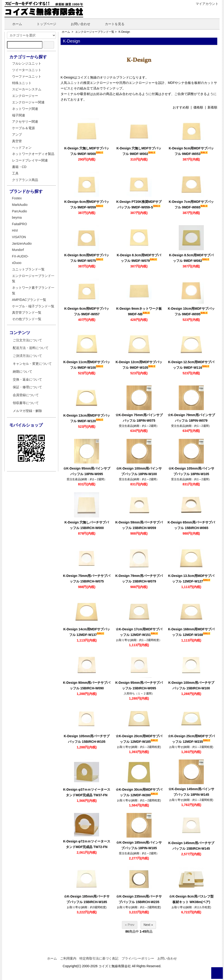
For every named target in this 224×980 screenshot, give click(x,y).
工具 (15, 173)
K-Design (124, 32)
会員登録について (26, 395)
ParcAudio (20, 211)
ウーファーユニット (27, 76)
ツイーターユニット (27, 70)
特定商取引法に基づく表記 (99, 958)
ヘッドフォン (22, 148)
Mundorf (18, 250)
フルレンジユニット (27, 63)
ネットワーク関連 (25, 109)
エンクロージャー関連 (28, 102)
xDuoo (17, 263)
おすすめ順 (181, 107)
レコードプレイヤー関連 (30, 160)
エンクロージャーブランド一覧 (95, 32)
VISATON (19, 237)
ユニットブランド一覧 (28, 269)
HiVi (15, 230)
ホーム (14, 24)
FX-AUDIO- (20, 256)
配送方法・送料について (31, 348)
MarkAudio (20, 205)
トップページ (43, 24)
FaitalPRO (20, 224)
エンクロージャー (25, 96)
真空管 (17, 141)
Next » (148, 925)
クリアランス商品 (25, 180)
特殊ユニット (22, 83)
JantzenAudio (22, 243)
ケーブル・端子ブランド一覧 (33, 306)
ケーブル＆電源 (23, 128)
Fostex (17, 198)
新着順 (212, 107)
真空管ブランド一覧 (27, 312)
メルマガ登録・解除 (27, 411)
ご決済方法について (27, 356)
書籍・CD (19, 167)
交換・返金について (27, 379)
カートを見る (111, 24)
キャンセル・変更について (32, 364)
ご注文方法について (27, 340)
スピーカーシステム (27, 89)
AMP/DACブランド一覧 (29, 300)
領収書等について (26, 403)
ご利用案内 (68, 958)
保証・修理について (27, 387)
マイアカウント (205, 4)
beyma (17, 217)
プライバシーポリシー (138, 958)
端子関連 (19, 115)
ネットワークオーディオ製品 (33, 154)
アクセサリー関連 (25, 122)
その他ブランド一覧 (27, 319)
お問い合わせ (77, 24)
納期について (23, 372)
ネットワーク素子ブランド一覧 (33, 290)
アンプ (17, 135)
